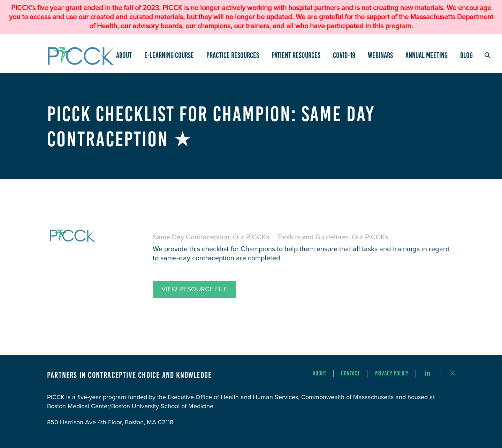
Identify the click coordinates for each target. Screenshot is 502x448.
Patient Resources (296, 55)
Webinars (380, 55)
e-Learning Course (169, 55)
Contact (350, 374)
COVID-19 (344, 55)
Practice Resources (233, 55)
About (124, 55)
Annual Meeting (427, 55)
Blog (466, 55)
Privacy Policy (391, 374)
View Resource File (194, 289)
